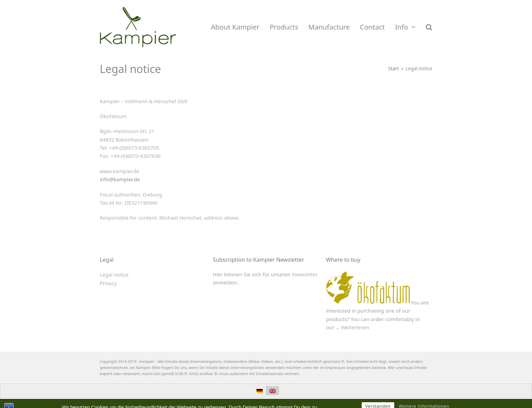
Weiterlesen (355, 327)
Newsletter (305, 274)
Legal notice (114, 275)
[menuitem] (260, 391)
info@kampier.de (120, 179)
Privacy (108, 283)
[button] (429, 27)
